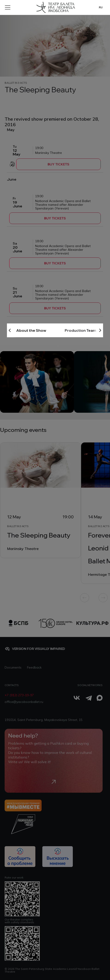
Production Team (80, 330)
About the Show (31, 330)
